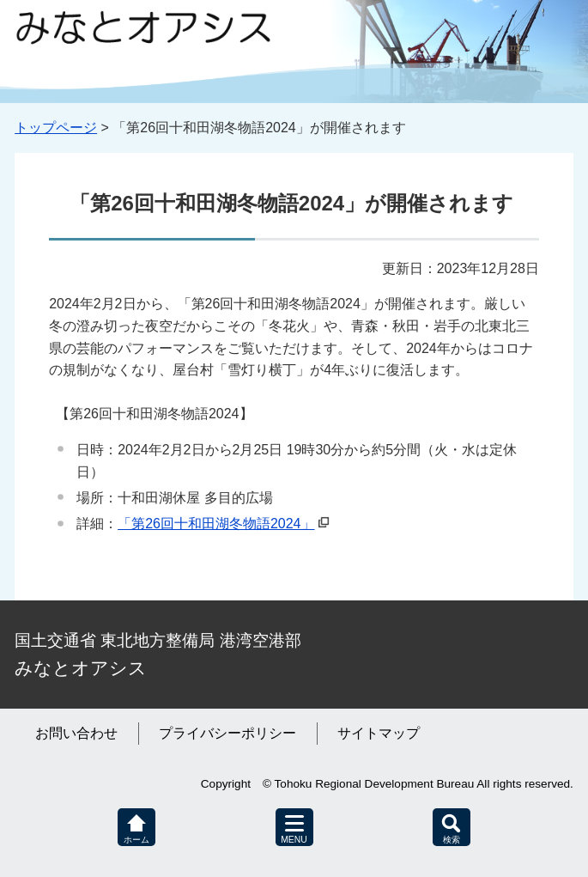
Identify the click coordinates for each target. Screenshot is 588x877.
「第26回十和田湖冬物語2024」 (216, 524)
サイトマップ (379, 733)
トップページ (56, 128)
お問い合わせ (76, 733)
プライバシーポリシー (227, 733)
